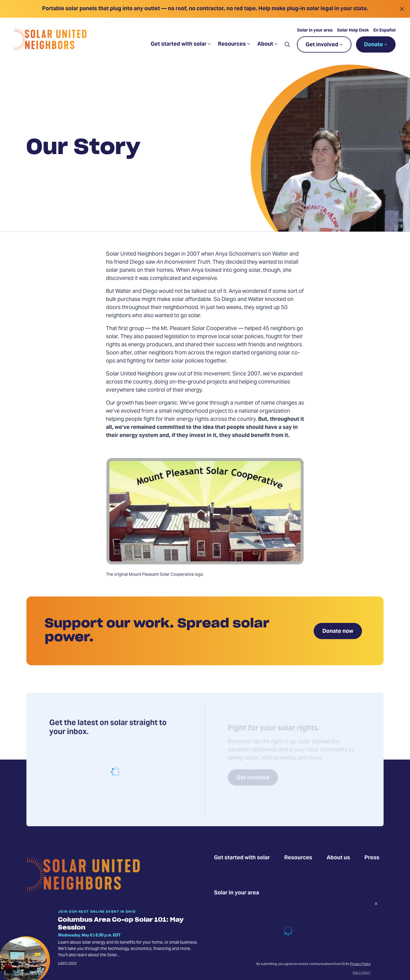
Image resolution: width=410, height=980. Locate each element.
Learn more (67, 963)
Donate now (338, 631)
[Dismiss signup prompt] (376, 905)
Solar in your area (315, 31)
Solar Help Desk (353, 31)
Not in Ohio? (362, 973)
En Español (384, 31)
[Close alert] (402, 9)
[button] (287, 44)
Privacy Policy (360, 964)
